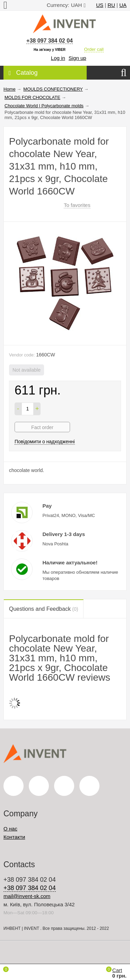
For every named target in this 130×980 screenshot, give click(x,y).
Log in (58, 58)
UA (123, 5)
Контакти (14, 837)
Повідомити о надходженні (45, 442)
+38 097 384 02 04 (50, 41)
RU (111, 5)
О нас (10, 829)
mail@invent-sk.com (27, 896)
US (100, 5)
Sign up (77, 58)
